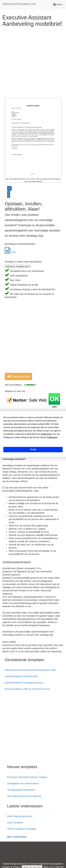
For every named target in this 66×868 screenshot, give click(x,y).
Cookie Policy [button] (46, 434)
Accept (33, 449)
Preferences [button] (52, 437)
